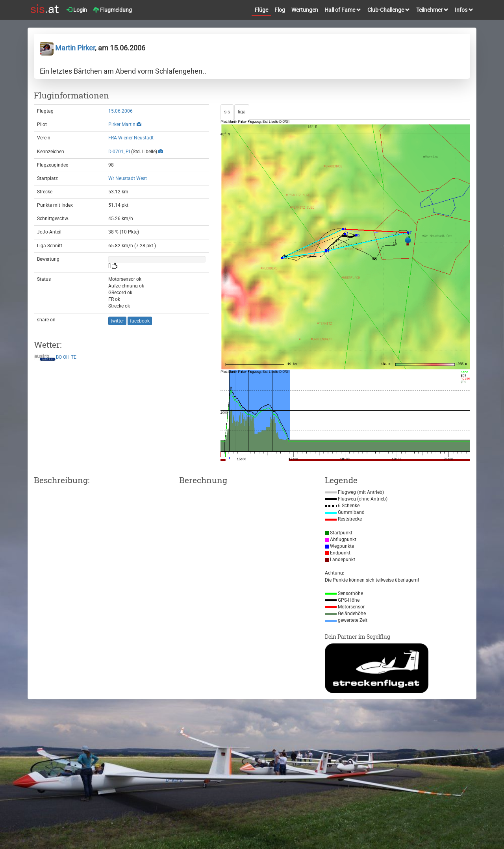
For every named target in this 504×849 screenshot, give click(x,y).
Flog (280, 10)
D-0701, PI (119, 152)
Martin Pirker (67, 48)
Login (77, 10)
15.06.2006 (120, 111)
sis (227, 112)
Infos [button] (464, 10)
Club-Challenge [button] (389, 10)
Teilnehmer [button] (432, 10)
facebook (140, 321)
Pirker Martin (122, 124)
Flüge (261, 10)
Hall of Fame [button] (343, 10)
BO (59, 357)
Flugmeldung (113, 10)
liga (242, 112)
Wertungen (305, 10)
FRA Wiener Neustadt (131, 138)
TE (74, 357)
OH (66, 357)
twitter (117, 321)
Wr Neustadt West (128, 178)
